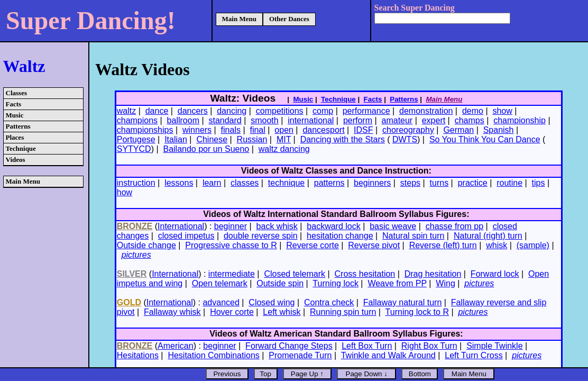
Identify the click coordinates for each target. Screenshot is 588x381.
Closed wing (272, 302)
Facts (14, 104)
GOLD (129, 302)
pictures (136, 255)
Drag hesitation (433, 274)
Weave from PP (397, 283)
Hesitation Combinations (213, 355)
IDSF (363, 130)
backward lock (333, 226)
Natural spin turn (413, 236)
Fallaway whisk (172, 312)
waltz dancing (284, 149)
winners (197, 130)
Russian (252, 139)
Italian (176, 139)
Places (15, 137)
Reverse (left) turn (443, 245)
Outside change (146, 245)
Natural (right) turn (488, 236)
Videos (16, 160)
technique (286, 183)
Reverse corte (313, 245)
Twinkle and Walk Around (388, 355)
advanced (221, 302)
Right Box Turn (429, 346)
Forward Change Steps (289, 346)
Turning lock (336, 283)
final (257, 130)
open (284, 130)
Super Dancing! (91, 20)
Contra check (329, 302)
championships (145, 130)
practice (473, 183)
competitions (280, 111)
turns (439, 183)
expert (434, 120)
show (502, 111)
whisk (497, 245)
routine (509, 183)
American (176, 346)
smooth (264, 120)
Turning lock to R (417, 312)
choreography (408, 130)
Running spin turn (343, 312)
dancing (232, 111)
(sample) (533, 245)
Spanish (499, 130)
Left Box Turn (367, 346)
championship (520, 120)
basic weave (393, 226)
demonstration (426, 111)
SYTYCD (134, 149)
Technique (21, 148)
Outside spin (280, 283)
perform (358, 120)
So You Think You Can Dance (485, 139)
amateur (397, 120)
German (458, 130)
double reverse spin (261, 236)
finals (231, 130)
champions (137, 120)
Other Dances (289, 19)
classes (245, 183)
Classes (16, 93)
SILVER (132, 274)
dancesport (323, 130)
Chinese (212, 139)
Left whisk (282, 312)
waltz (126, 111)
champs (470, 120)
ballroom (183, 120)
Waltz (24, 66)
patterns (329, 183)
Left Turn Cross (474, 355)
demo (473, 111)
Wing (445, 283)
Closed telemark (295, 274)
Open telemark (220, 283)
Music (15, 115)
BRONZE (135, 226)
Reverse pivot (374, 245)
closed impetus (186, 236)
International (181, 226)
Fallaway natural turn (403, 302)
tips (539, 183)
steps (410, 183)
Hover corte (232, 312)
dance (157, 111)
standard (225, 120)
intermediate (232, 274)
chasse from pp (454, 226)
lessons (179, 183)
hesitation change (340, 236)
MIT (284, 139)
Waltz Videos (143, 69)
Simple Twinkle (494, 346)
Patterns (18, 126)
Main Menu (239, 19)
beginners (372, 183)
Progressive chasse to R (231, 245)
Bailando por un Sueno (206, 149)
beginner (231, 226)
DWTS (405, 139)
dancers (193, 111)
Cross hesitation (365, 274)
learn (212, 183)
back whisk (277, 226)
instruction (136, 183)
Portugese (136, 139)
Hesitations (138, 355)
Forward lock (495, 274)
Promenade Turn (300, 355)
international (311, 120)
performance (366, 111)
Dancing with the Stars (343, 139)
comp (323, 111)
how (125, 192)
